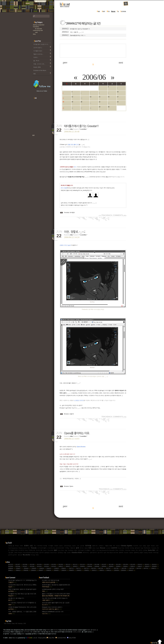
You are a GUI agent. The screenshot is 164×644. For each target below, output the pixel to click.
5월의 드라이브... (42, 54)
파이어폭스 (27, 632)
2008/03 (50, 568)
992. (42, 73)
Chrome (56, 630)
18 (63, 102)
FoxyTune (128, 550)
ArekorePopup (67, 546)
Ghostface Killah (77, 553)
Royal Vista (121, 548)
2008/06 (28, 568)
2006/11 (12, 570)
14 (91, 97)
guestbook (123, 11)
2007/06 (118, 568)
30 (109, 107)
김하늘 (145, 550)
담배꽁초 (47, 553)
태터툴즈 (72, 213)
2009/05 (105, 567)
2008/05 (35, 568)
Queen (61, 546)
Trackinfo (136, 546)
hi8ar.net (65, 5)
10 (118, 92)
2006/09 (27, 570)
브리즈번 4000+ (60, 548)
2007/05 (125, 568)
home (98, 11)
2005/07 (132, 570)
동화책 (121, 553)
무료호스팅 (32, 550)
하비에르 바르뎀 (42, 546)
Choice (45, 550)
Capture (131, 553)
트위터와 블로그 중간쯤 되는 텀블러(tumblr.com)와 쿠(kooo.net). (56, 586)
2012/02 (55, 565)
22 (100, 102)
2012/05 (33, 565)
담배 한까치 (93, 553)
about (103, 11)
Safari (89, 630)
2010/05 (41, 567)
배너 (29, 548)
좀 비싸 (42, 553)
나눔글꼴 (12, 634)
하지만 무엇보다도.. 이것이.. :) (72, 479)
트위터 (26, 546)
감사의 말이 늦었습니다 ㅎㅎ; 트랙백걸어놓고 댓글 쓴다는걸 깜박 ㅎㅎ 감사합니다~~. (22, 581)
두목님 (67, 548)
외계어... (42, 57)
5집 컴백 (11, 553)
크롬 (33, 632)
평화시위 (95, 546)
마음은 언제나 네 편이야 (17, 550)
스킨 (31, 546)
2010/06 (33, 567)
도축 (157, 550)
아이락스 (122, 550)
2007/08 (102, 568)
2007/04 (133, 568)
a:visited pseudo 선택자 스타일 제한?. (53, 590)
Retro (117, 550)
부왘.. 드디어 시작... (42, 64)
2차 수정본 (64, 188)
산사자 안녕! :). (42, 47)
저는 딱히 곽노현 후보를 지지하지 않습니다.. (55, 599)
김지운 (82, 546)
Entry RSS (51, 638)
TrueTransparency (13, 548)
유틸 (65, 553)
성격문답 (60, 553)
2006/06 (94, 77)
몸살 (145, 546)
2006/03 (73, 570)
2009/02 (119, 567)
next (121, 63)
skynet (74, 546)
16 (109, 97)
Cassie (98, 548)
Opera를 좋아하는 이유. (74, 35)
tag (118, 11)
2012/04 (41, 565)
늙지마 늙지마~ (13, 555)
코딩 (75, 550)
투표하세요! (147, 548)
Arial (157, 546)
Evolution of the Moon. (42, 70)
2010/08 (19, 567)
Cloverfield (50, 550)
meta (108, 11)
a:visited (108, 548)
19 (72, 102)
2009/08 (91, 567)
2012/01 (62, 565)
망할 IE (72, 414)
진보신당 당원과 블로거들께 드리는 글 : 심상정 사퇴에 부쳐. (56, 604)
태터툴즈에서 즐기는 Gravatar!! (76, 29)
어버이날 (156, 553)
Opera (71, 486)
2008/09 (155, 567)
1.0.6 (78, 546)
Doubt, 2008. (42, 67)
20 (81, 102)
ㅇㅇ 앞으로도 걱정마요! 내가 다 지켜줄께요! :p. (22, 604)
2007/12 (73, 568)
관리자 (140, 550)
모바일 (132, 548)
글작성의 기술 (139, 548)
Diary (43, 34)
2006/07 (42, 570)
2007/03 (140, 568)
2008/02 (58, 568)
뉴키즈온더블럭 (42, 548)
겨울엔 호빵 (108, 546)
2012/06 (26, 565)
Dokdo (133, 550)
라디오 (82, 548)
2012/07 (19, 565)
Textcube (34, 548)
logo (66, 550)
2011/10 (84, 565)
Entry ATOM (72, 638)
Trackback (106, 215)
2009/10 (76, 567)
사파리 (75, 632)
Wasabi (153, 546)
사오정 (118, 546)
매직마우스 (86, 553)
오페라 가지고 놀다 (65, 245)
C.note (43, 30)
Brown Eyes (54, 553)
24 (118, 102)
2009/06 (98, 567)
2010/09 (12, 567)
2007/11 (80, 568)
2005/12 (96, 570)
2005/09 (118, 570)
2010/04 (48, 567)
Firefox (48, 630)
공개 (77, 548)
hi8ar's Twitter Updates (42, 84)
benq (26, 550)
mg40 (148, 546)
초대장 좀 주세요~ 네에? (16, 546)
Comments (119, 215)
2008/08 (12, 568)
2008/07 (20, 568)
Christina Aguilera (126, 546)
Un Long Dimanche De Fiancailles (106, 550)
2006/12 (155, 568)
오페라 (79, 632)
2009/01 (127, 567)
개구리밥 (88, 546)
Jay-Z (141, 546)
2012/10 (12, 565)
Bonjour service (23, 548)
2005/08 (125, 570)
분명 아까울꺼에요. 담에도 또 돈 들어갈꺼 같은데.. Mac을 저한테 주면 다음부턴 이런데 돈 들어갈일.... (22, 590)
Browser (66, 414)
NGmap (33, 555)
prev (65, 63)
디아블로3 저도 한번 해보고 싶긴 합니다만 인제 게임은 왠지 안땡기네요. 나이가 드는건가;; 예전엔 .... (22, 595)
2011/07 (105, 565)
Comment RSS (61, 638)
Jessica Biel (151, 550)
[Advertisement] (93, 51)
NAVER (127, 548)
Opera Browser (81, 447)
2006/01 (88, 570)
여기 (75, 167)
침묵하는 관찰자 (139, 553)
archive (113, 11)
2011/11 (76, 565)
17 (118, 97)
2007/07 (110, 568)
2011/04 (127, 565)
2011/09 (91, 565)
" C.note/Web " (83, 129)
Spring (146, 553)
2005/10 (110, 570)
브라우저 (114, 548)
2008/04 (43, 568)
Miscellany (43, 27)
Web (44, 32)
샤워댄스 (101, 546)
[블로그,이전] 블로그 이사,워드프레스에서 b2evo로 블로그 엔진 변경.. (56, 595)
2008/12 (134, 567)
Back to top (156, 641)
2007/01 (147, 568)
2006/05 (58, 570)
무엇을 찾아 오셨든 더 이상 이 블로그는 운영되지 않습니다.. (42, 44)
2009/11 (69, 567)
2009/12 (62, 567)
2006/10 (20, 570)
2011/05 (119, 565)
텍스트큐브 (27, 555)
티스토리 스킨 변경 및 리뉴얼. (51, 581)
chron (94, 548)
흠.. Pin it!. (42, 60)
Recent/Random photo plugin (31, 553)
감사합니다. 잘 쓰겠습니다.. (16, 599)
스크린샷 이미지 (79, 400)
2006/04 (65, 570)
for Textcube (44, 29)
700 (114, 546)
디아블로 (51, 546)
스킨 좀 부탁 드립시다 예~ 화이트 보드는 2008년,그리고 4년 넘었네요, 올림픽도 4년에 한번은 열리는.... (22, 586)
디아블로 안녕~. (42, 50)
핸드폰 (20, 555)
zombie (69, 553)
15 (100, 97)
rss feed (126, 4)
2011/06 (112, 565)
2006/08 (35, 570)
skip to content (40, 2)
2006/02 (80, 570)
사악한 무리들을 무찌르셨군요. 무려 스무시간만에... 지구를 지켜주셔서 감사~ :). (22, 608)
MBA (37, 555)
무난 (35, 546)
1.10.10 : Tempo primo (36, 638)
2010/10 (155, 565)
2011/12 (69, 565)
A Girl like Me (51, 548)
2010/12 (141, 565)
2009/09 (84, 567)
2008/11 (141, 567)
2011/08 (98, 565)
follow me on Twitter (42, 91)
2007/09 (95, 568)
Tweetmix (154, 548)
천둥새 (56, 546)
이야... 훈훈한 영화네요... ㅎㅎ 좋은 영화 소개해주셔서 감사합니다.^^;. (22, 613)
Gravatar (67, 213)
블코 (56, 550)
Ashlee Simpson (18, 553)
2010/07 (26, 567)
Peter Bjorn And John (113, 553)
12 (72, 97)
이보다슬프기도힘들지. (84, 550)
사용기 (94, 550)
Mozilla (150, 553)
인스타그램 (39, 550)
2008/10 (148, 567)
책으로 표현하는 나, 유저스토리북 (41, 142)
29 (100, 107)
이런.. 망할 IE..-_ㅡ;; (73, 32)
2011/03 (134, 565)
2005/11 (103, 570)
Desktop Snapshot (43, 25)
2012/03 (48, 565)
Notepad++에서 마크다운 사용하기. (52, 608)
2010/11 (148, 565)
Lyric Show (61, 550)
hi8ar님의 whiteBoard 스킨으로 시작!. (53, 613)
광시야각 (100, 553)
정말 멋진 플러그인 (73, 145)
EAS (90, 548)
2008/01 (65, 568)
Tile (137, 550)
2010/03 (55, 567)
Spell (105, 553)
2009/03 (112, 567)
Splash (86, 548)
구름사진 (73, 548)
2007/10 (87, 568)
